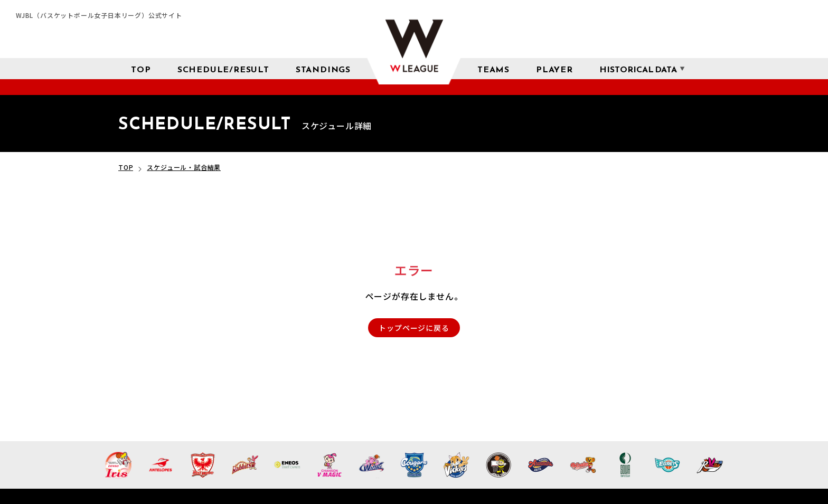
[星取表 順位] (323, 69)
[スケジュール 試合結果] (223, 69)
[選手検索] (554, 69)
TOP (126, 167)
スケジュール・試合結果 (184, 167)
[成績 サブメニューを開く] (638, 69)
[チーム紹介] (493, 69)
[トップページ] (141, 69)
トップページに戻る (414, 328)
